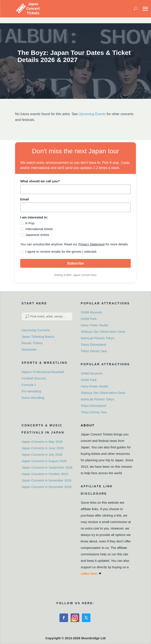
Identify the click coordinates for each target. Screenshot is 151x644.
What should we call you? (40, 181)
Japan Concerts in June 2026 (43, 448)
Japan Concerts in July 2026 (42, 454)
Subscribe (75, 263)
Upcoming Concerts (36, 330)
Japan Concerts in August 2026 (44, 461)
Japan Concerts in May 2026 (42, 442)
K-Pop (30, 223)
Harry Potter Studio (95, 325)
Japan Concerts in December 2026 (47, 487)
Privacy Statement (92, 244)
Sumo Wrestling (33, 398)
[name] (75, 189)
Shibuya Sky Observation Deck (103, 332)
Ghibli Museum (92, 312)
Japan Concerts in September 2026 (47, 467)
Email (25, 199)
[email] (75, 207)
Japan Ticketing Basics (38, 337)
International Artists (39, 229)
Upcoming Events (92, 114)
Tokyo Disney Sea (94, 351)
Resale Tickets (32, 343)
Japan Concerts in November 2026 (47, 480)
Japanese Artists (37, 235)
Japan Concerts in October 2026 (45, 474)
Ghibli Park (89, 319)
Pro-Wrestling (31, 391)
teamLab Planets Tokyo (98, 338)
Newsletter (29, 349)
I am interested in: (34, 217)
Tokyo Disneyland (93, 344)
